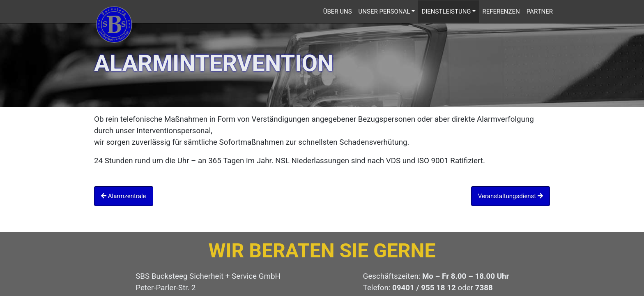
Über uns (338, 12)
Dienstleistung (446, 12)
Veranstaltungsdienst (511, 196)
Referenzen (501, 12)
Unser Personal (384, 12)
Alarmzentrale (124, 196)
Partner (540, 12)
